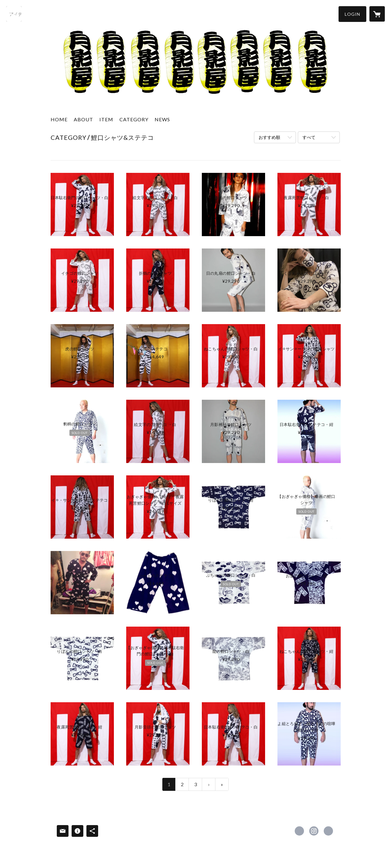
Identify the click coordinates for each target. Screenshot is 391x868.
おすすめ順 (269, 137)
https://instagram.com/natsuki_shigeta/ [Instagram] (314, 831)
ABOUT (83, 119)
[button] (352, 14)
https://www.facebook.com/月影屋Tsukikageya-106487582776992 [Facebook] (299, 831)
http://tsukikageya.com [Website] (328, 831)
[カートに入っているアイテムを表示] (377, 14)
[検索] (14, 14)
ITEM (106, 119)
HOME (59, 119)
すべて (309, 137)
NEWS (162, 119)
